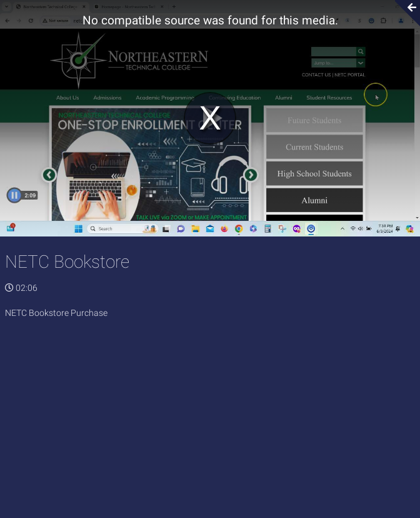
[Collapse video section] (404, 13)
